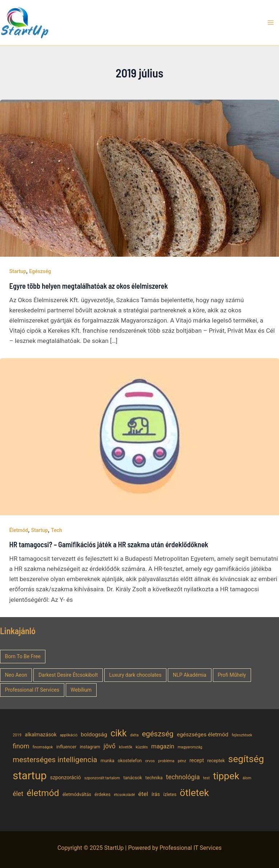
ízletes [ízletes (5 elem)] (170, 794)
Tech (56, 530)
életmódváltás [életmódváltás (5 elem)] (77, 794)
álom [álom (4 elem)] (247, 778)
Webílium (81, 690)
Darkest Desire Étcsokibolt (68, 675)
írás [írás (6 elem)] (156, 794)
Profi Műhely (232, 675)
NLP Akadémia (190, 675)
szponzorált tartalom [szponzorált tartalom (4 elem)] (102, 778)
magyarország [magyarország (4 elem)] (190, 747)
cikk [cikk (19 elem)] (119, 733)
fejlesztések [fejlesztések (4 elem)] (242, 735)
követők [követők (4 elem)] (126, 747)
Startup (18, 271)
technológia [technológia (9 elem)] (183, 777)
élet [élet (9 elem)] (18, 794)
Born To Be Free (23, 656)
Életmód (19, 530)
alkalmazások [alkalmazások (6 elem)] (41, 735)
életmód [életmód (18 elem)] (43, 793)
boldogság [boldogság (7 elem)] (94, 735)
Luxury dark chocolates (135, 675)
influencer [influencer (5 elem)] (66, 747)
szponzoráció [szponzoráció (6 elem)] (66, 777)
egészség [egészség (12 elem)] (158, 734)
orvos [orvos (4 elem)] (150, 761)
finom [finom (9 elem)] (21, 746)
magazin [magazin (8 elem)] (163, 746)
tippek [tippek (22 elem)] (226, 776)
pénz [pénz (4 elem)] (182, 761)
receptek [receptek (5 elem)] (216, 761)
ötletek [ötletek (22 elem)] (194, 793)
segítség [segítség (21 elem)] (246, 759)
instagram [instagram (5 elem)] (90, 747)
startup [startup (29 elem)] (30, 776)
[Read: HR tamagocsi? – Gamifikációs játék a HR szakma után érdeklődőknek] (139, 436)
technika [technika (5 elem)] (154, 778)
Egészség (40, 271)
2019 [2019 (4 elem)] (17, 735)
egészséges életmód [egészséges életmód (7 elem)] (203, 735)
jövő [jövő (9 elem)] (110, 746)
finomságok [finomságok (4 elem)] (43, 747)
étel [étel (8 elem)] (143, 794)
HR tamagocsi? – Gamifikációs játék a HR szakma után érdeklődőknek (109, 544)
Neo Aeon (16, 675)
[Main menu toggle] (271, 23)
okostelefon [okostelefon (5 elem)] (130, 761)
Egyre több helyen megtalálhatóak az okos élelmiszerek (89, 286)
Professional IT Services (32, 690)
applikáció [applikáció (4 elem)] (69, 735)
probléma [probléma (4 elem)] (166, 761)
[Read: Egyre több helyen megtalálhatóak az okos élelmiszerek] (139, 177)
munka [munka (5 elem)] (108, 761)
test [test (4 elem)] (206, 778)
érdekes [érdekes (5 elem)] (102, 794)
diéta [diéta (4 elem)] (134, 735)
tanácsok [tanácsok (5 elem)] (133, 778)
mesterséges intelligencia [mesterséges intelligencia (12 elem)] (55, 760)
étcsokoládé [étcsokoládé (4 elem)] (124, 795)
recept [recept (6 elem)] (197, 760)
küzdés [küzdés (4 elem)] (142, 747)
